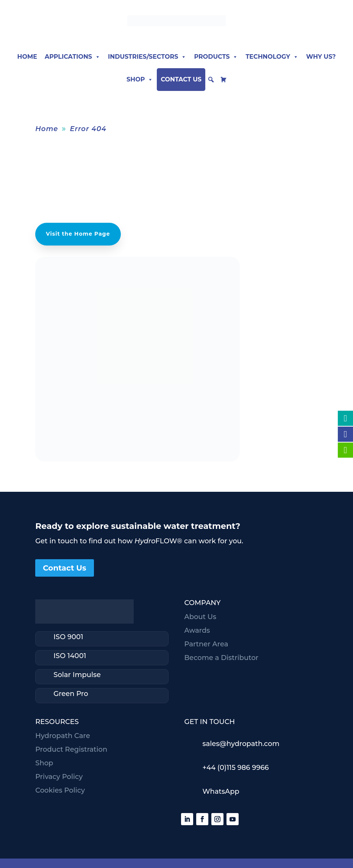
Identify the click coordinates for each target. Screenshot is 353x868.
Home (27, 57)
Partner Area (206, 644)
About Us (200, 617)
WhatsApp (221, 791)
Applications (73, 57)
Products (216, 57)
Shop (140, 80)
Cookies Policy (60, 790)
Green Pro (71, 694)
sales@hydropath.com (241, 744)
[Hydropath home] (176, 24)
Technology (272, 57)
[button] (211, 80)
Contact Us (181, 79)
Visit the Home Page (78, 234)
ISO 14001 (70, 656)
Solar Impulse (77, 675)
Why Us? (321, 57)
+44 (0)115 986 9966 (235, 768)
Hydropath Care (62, 736)
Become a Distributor (221, 658)
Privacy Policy (59, 777)
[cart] (223, 80)
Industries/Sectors (147, 57)
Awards (197, 630)
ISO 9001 (68, 637)
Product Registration (71, 749)
